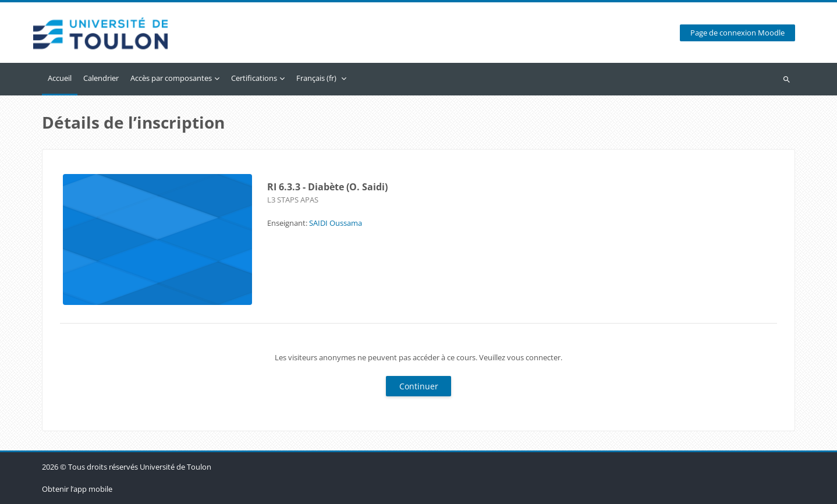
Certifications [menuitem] (254, 78)
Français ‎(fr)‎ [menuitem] (316, 78)
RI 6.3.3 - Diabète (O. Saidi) (327, 187)
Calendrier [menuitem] (101, 78)
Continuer (419, 386)
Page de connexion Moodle (737, 33)
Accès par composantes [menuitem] (171, 78)
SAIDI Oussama (336, 223)
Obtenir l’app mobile (77, 489)
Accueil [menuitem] (60, 78)
